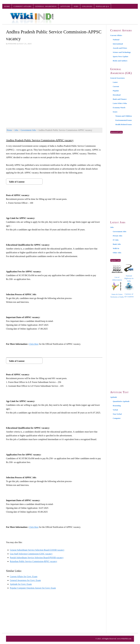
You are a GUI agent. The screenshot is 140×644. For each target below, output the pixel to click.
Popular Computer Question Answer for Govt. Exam (33, 588)
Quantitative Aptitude (121, 401)
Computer (117, 418)
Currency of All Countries (129, 290)
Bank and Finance (120, 99)
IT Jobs (116, 240)
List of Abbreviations (117, 273)
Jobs (76, 6)
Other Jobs (117, 253)
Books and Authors (120, 61)
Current (116, 86)
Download (117, 95)
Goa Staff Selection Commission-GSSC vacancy (31, 554)
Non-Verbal (117, 414)
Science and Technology (122, 52)
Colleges (87, 6)
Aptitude (65, 6)
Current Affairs (22, 6)
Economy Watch (119, 108)
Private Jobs (118, 236)
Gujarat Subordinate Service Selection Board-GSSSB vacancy (37, 550)
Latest (115, 82)
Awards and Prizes (120, 48)
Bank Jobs (117, 244)
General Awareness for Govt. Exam (25, 580)
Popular (116, 91)
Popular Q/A (103, 6)
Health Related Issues (124, 124)
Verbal (115, 410)
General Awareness (46, 6)
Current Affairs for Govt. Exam (24, 577)
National (116, 40)
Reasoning (117, 406)
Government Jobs (28, 130)
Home (7, 6)
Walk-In (116, 248)
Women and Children (124, 116)
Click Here (34, 344)
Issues (115, 112)
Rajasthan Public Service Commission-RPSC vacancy (33, 561)
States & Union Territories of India (117, 290)
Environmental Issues (124, 120)
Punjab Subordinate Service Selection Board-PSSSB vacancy (37, 558)
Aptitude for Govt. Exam (21, 584)
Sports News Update (121, 56)
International (118, 44)
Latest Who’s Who (120, 103)
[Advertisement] (54, 68)
